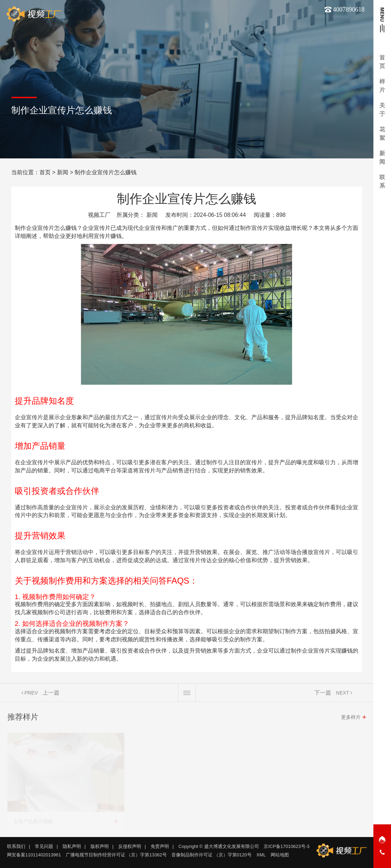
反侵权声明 (130, 846)
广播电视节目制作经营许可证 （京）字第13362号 (116, 855)
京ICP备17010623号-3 (286, 846)
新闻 (63, 172)
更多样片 (351, 720)
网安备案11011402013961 (34, 855)
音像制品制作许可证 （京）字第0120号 (212, 855)
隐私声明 (72, 846)
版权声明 (100, 846)
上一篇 (51, 695)
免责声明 (160, 846)
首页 (45, 172)
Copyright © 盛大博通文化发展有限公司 (219, 846)
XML (261, 855)
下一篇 (323, 695)
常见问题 (44, 846)
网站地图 (280, 855)
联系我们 (16, 846)
